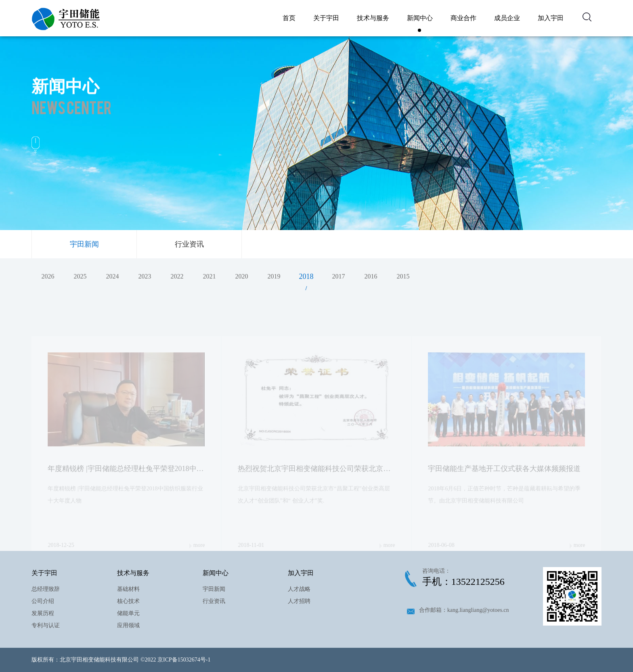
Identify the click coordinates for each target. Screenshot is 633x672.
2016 (371, 276)
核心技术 (128, 601)
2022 (177, 276)
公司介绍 (43, 601)
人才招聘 (299, 601)
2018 (306, 276)
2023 (145, 276)
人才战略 (299, 589)
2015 (403, 276)
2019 (274, 276)
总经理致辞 (46, 589)
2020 (241, 276)
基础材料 (128, 589)
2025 (80, 276)
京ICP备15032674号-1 (184, 660)
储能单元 (128, 613)
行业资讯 (189, 244)
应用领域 (128, 625)
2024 (112, 276)
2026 (48, 276)
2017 (338, 276)
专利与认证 (46, 625)
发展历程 (43, 613)
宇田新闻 (84, 244)
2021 (209, 276)
